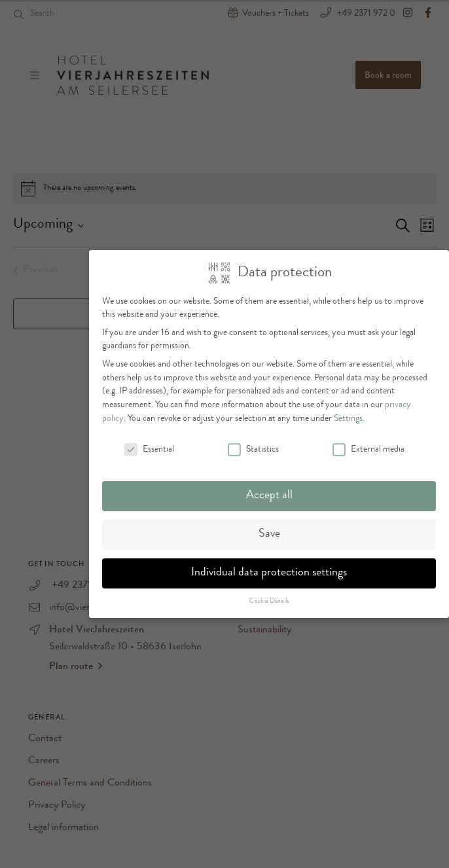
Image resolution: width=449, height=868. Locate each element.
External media (368, 443)
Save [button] (269, 529)
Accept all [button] (269, 490)
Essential (149, 443)
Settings (348, 412)
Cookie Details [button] (269, 596)
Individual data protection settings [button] (269, 567)
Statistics (253, 443)
